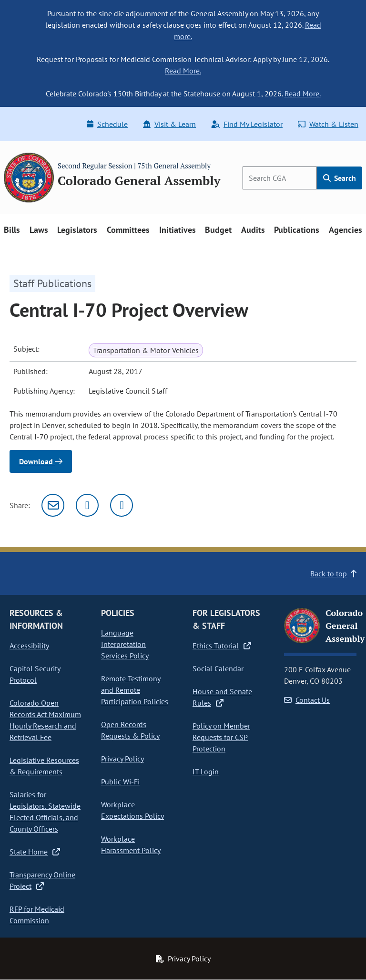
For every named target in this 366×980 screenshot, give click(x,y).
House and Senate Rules (222, 697)
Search (340, 178)
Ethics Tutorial (222, 646)
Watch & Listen (328, 124)
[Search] (280, 178)
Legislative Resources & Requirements (44, 766)
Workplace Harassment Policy (131, 844)
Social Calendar (218, 668)
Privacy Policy (122, 759)
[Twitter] (87, 505)
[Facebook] (122, 505)
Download (41, 461)
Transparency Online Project (42, 880)
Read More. (183, 71)
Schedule (107, 124)
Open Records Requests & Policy (130, 730)
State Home (35, 852)
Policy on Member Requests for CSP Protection (221, 737)
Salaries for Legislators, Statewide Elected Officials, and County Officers (45, 812)
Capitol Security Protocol (35, 674)
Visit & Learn (169, 124)
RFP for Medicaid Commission (37, 915)
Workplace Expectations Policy (132, 810)
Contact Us (307, 700)
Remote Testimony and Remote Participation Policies (135, 690)
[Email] (53, 505)
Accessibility (29, 646)
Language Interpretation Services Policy (125, 644)
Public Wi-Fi (120, 782)
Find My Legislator (247, 124)
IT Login (206, 771)
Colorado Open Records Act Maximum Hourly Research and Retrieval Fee (45, 720)
